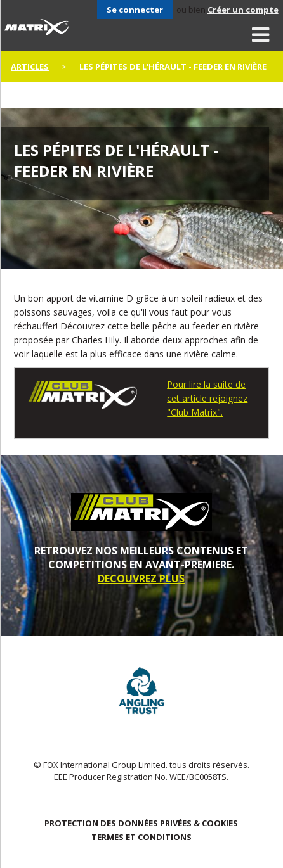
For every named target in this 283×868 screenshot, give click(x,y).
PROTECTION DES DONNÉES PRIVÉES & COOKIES (141, 823)
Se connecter (135, 10)
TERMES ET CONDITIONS (141, 837)
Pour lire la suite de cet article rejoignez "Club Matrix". (207, 398)
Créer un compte (243, 10)
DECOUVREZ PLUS (141, 578)
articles (30, 67)
